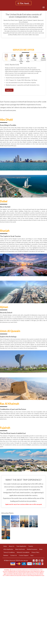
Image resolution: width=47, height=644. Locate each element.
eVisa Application (8, 549)
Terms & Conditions (9, 552)
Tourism (31, 546)
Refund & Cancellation (23, 552)
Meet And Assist (20, 549)
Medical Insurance (32, 549)
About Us (12, 546)
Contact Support (24, 555)
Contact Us (14, 555)
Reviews (6, 555)
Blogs (41, 549)
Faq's (32, 555)
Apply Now (9, 90)
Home (5, 546)
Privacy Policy (35, 552)
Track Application (21, 546)
